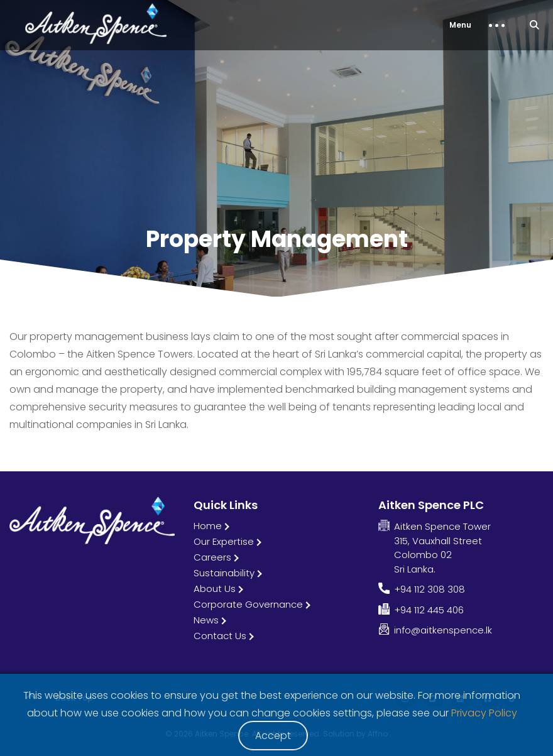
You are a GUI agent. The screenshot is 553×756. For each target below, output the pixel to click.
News (206, 620)
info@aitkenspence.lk (443, 630)
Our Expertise (224, 541)
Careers (212, 557)
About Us (215, 589)
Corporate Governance (248, 604)
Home (208, 526)
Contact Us (220, 636)
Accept (273, 736)
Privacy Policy (484, 713)
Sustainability (224, 573)
